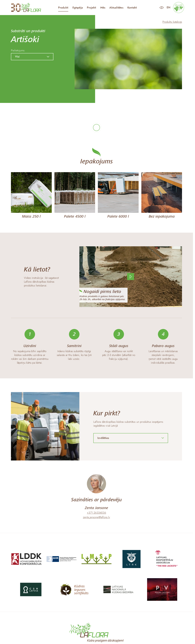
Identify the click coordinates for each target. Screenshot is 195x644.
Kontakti (132, 8)
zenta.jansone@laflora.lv (96, 517)
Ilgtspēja (78, 8)
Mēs (103, 8)
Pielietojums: (18, 50)
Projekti (92, 8)
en (169, 7)
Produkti (63, 8)
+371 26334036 (96, 513)
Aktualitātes (116, 8)
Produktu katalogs (172, 22)
